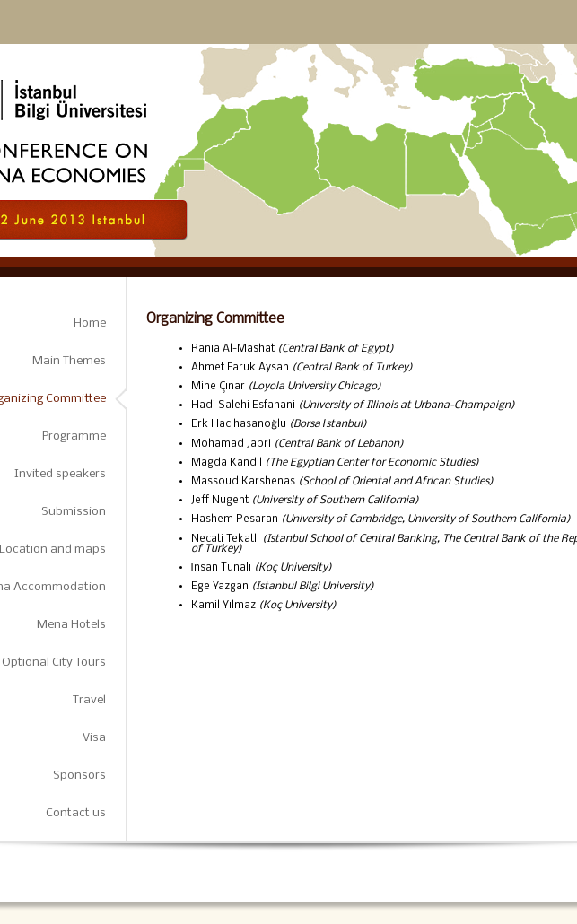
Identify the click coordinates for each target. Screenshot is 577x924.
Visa (94, 738)
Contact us (76, 813)
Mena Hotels (71, 625)
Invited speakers (60, 474)
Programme (74, 436)
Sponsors (79, 776)
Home (90, 323)
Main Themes (69, 361)
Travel (89, 700)
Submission (74, 512)
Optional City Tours (54, 662)
